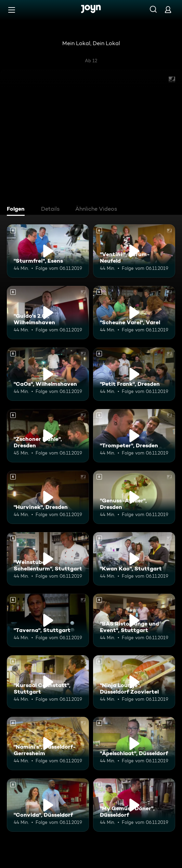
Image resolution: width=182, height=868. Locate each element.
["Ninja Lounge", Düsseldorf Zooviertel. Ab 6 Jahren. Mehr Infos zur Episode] (134, 682)
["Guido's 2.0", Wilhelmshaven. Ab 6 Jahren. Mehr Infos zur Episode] (48, 313)
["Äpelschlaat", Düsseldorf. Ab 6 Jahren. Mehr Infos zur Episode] (134, 744)
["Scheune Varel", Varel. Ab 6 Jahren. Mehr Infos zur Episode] (134, 313)
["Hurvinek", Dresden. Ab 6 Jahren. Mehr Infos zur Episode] (48, 497)
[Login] (168, 9)
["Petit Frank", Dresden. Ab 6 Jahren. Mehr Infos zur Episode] (134, 374)
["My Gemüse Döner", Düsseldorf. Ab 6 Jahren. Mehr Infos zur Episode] (134, 805)
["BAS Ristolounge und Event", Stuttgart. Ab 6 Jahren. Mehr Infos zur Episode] (134, 620)
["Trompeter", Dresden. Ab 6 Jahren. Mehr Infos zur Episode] (134, 436)
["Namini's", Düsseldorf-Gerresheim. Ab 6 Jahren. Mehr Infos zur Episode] (48, 744)
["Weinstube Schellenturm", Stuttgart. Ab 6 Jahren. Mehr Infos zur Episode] (48, 559)
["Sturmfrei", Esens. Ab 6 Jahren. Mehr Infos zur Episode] (48, 251)
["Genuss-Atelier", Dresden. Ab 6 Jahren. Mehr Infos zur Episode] (134, 497)
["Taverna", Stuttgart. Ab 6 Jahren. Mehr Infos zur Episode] (48, 620)
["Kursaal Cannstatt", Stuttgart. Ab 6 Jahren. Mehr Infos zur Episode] (48, 682)
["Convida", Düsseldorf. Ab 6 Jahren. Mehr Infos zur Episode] (48, 805)
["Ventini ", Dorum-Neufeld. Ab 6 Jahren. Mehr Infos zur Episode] (134, 251)
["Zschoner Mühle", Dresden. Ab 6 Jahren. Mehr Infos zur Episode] (48, 436)
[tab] (17, 210)
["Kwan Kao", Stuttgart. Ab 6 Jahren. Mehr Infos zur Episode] (134, 559)
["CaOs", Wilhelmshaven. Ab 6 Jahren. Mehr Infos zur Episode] (48, 374)
